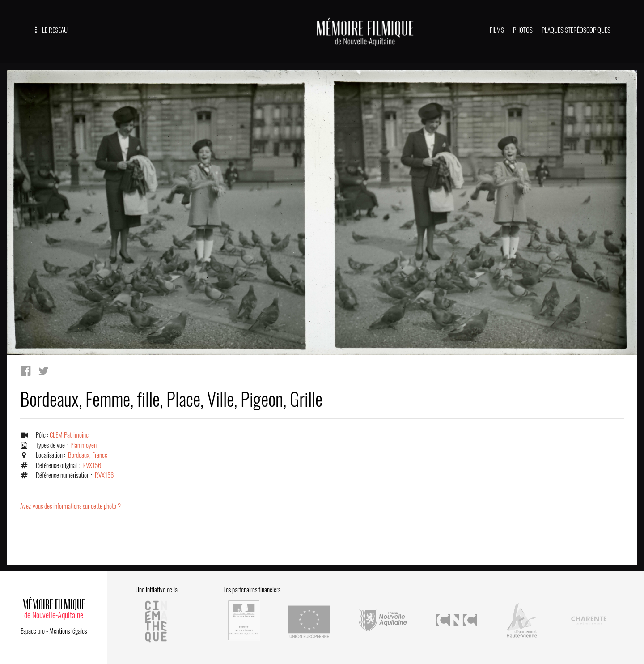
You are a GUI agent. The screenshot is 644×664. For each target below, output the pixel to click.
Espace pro (33, 631)
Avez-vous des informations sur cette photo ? (70, 506)
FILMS (497, 30)
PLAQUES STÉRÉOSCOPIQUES (576, 30)
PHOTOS (523, 30)
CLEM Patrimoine (69, 435)
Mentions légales (68, 631)
